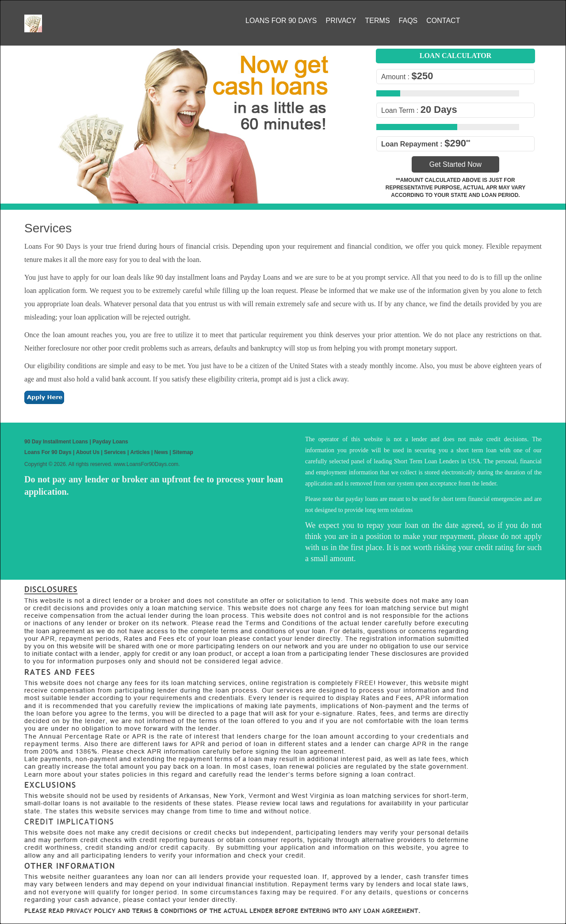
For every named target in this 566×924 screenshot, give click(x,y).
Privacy (341, 21)
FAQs (408, 21)
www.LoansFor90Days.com (146, 464)
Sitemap (183, 452)
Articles (140, 452)
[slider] (407, 93)
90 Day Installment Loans (56, 442)
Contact (443, 21)
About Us (88, 452)
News (161, 452)
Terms (378, 21)
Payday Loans (110, 442)
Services (115, 452)
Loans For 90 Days (281, 21)
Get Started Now (455, 164)
